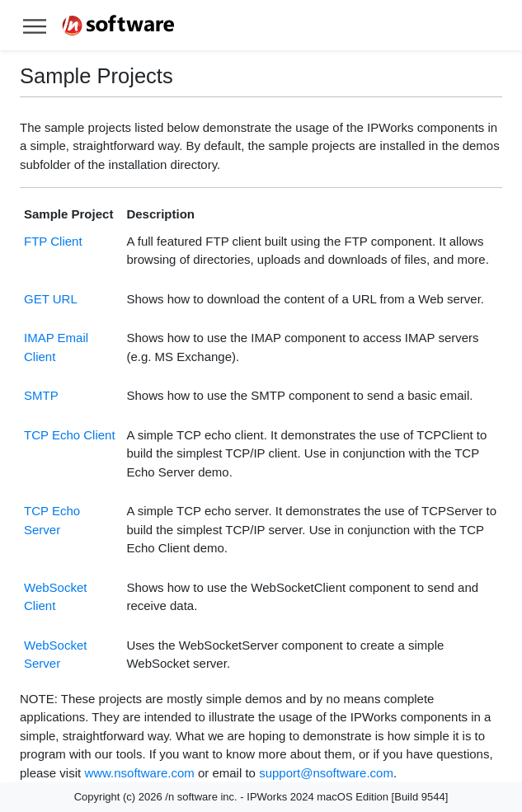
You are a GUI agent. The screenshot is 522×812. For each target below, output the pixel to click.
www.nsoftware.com (139, 773)
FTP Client (53, 241)
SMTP (41, 395)
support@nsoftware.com (326, 773)
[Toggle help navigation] (35, 25)
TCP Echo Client (70, 435)
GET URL (51, 299)
